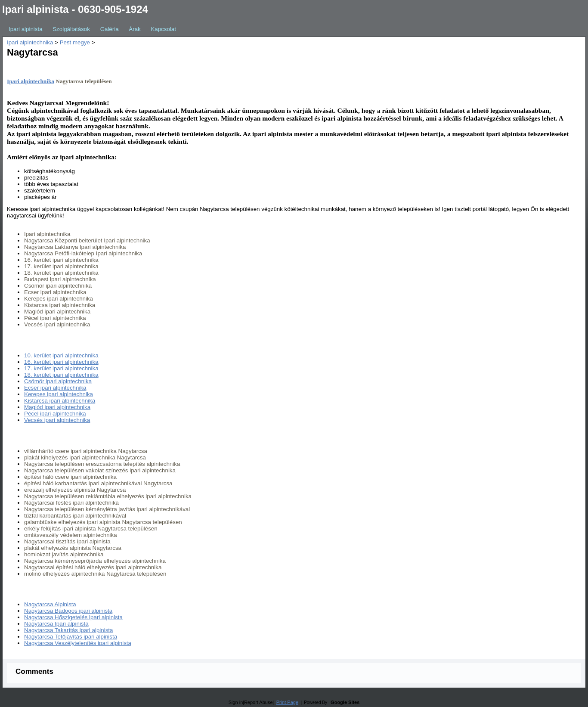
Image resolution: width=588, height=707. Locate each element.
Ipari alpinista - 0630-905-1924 (75, 9)
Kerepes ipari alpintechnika (59, 394)
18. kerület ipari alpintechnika (61, 375)
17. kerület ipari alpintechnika (61, 368)
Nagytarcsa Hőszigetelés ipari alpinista (73, 617)
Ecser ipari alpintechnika (55, 388)
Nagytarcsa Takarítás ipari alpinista (68, 630)
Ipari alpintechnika (30, 42)
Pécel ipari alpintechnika (55, 414)
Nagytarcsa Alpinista (50, 604)
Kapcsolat (163, 29)
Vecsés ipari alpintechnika (57, 420)
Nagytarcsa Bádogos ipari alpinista (68, 611)
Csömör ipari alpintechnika (58, 381)
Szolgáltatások (71, 29)
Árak (135, 29)
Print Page (287, 702)
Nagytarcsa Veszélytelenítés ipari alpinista (78, 643)
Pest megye (75, 42)
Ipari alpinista (26, 29)
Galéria (110, 29)
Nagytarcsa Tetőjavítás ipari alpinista (71, 637)
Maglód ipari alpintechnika (57, 407)
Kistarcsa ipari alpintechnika (60, 401)
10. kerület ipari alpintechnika (61, 355)
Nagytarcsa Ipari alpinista (56, 624)
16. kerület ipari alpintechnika (61, 362)
